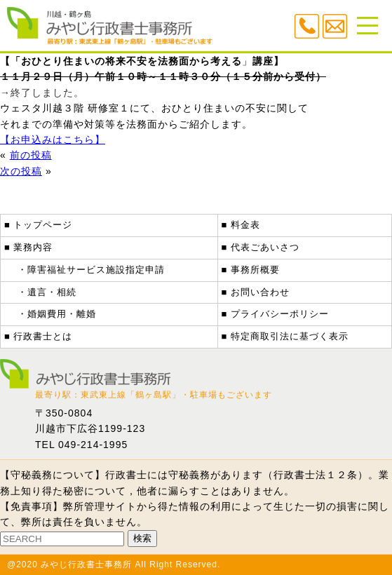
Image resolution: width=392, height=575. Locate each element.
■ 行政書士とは (38, 336)
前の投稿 (31, 155)
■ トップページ (38, 225)
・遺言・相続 (47, 292)
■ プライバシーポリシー (275, 314)
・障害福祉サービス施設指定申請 (91, 270)
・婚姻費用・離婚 (57, 314)
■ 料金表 (241, 225)
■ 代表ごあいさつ (261, 247)
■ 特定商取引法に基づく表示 (285, 336)
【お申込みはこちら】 (53, 140)
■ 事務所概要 (251, 270)
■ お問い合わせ (256, 292)
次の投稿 (21, 171)
